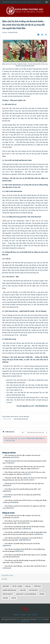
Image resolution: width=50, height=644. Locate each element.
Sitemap (23, 635)
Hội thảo (4, 600)
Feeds (29, 635)
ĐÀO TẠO (28, 607)
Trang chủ (16, 635)
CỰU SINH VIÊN (33, 611)
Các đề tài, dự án (7, 596)
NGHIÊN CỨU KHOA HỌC (10, 611)
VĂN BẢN (42, 615)
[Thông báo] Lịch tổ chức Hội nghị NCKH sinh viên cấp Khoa (24, 504)
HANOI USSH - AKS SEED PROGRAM (26, 615)
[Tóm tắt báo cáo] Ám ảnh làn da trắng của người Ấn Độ (23, 515)
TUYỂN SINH (37, 607)
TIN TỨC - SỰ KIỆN (17, 607)
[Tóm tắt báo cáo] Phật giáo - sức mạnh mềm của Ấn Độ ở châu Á (26, 587)
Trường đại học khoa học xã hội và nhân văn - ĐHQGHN (22, 2)
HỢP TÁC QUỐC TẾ (8, 615)
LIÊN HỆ (14, 619)
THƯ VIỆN (5, 619)
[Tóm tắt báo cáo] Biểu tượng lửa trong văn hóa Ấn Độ (22, 564)
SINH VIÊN (23, 611)
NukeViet (39, 640)
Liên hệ (35, 635)
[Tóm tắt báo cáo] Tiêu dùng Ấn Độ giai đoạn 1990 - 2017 (23, 510)
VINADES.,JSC (25, 642)
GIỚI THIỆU (6, 607)
